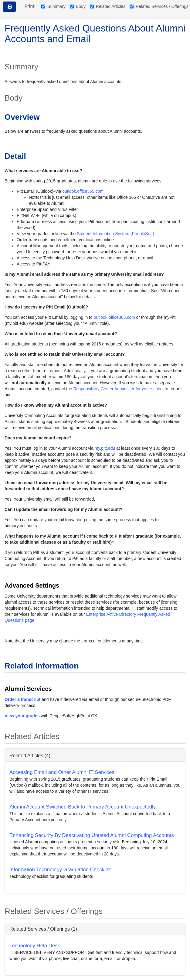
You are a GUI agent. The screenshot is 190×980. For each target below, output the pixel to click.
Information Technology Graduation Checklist (60, 870)
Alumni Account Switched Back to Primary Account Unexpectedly (83, 807)
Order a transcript (22, 699)
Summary (53, 6)
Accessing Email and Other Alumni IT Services (62, 772)
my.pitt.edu (105, 448)
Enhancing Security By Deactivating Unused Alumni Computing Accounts (92, 835)
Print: (30, 6)
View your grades (22, 716)
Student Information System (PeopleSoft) (115, 234)
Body (78, 6)
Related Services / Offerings (159, 6)
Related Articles (108, 6)
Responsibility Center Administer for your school (118, 389)
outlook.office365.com (83, 191)
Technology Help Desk (35, 946)
